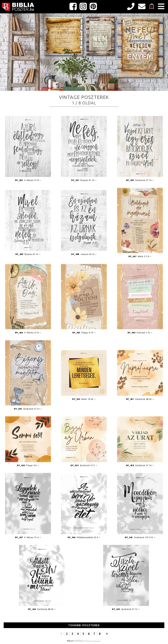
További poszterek (84, 625)
